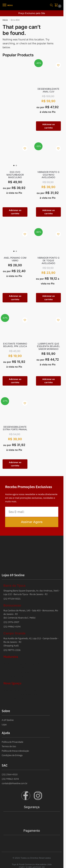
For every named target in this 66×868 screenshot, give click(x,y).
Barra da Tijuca (14, 586)
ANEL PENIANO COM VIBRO (15, 259)
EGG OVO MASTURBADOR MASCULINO (15, 175)
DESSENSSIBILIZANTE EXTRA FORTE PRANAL (15, 428)
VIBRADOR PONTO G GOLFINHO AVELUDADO (48, 175)
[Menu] (8, 5)
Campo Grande (14, 633)
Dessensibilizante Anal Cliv (48, 90)
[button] (57, 5)
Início (5, 20)
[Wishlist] (58, 65)
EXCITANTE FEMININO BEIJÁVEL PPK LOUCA (15, 345)
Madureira (11, 657)
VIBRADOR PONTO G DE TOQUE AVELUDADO (48, 260)
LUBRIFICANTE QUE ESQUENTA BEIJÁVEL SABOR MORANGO (48, 346)
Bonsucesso (12, 605)
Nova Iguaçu (12, 683)
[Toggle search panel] (51, 5)
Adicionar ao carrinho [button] (49, 126)
